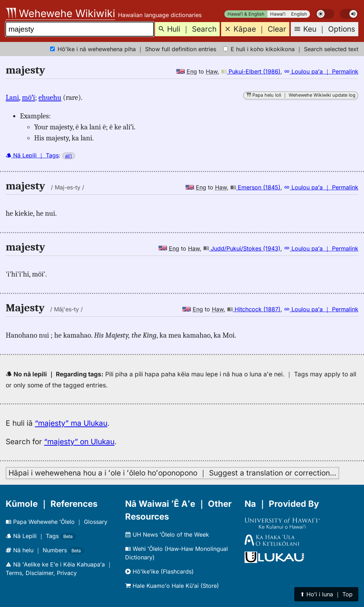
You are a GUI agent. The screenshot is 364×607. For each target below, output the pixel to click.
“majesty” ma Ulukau (71, 423)
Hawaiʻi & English (246, 14)
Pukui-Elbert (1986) (251, 71)
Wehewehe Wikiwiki (60, 13)
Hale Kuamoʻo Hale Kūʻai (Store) (172, 586)
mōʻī (29, 97)
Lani (12, 97)
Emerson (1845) (255, 187)
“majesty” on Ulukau (79, 442)
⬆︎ (326, 594)
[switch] (325, 14)
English (299, 14)
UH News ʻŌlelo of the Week (167, 535)
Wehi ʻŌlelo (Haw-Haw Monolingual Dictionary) (176, 553)
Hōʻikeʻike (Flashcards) (159, 571)
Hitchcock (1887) (254, 309)
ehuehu (50, 97)
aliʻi (68, 156)
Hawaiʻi (278, 14)
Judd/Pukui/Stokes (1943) (242, 248)
